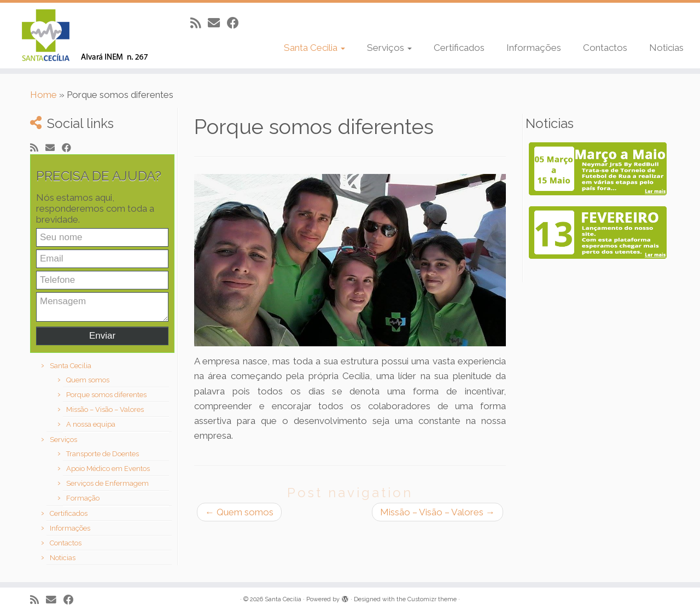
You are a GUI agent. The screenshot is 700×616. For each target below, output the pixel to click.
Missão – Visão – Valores (105, 409)
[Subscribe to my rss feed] (199, 23)
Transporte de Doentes (103, 454)
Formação (83, 498)
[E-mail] (217, 23)
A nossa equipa (91, 424)
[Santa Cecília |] (81, 36)
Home (43, 95)
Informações (534, 48)
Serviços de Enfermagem (107, 483)
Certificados (459, 48)
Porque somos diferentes (106, 395)
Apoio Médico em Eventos (108, 469)
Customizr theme (432, 599)
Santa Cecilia (314, 48)
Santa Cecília (283, 599)
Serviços (389, 48)
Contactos (605, 48)
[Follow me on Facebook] (237, 23)
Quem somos (88, 380)
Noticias (666, 48)
